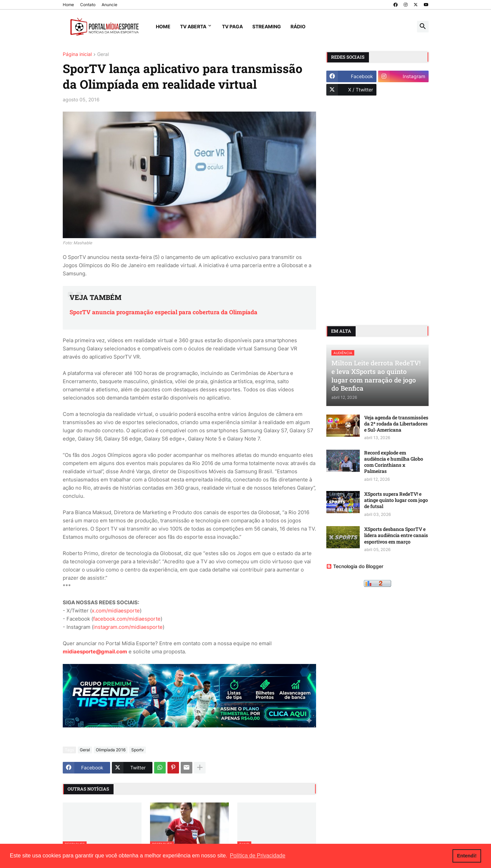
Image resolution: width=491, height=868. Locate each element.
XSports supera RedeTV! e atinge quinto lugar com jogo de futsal (396, 500)
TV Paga (232, 26)
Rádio (298, 26)
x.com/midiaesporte (116, 611)
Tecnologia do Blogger (355, 566)
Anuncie (109, 5)
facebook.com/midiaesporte (127, 619)
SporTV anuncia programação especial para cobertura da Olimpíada (163, 312)
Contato (88, 5)
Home (68, 5)
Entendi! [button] (467, 856)
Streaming (267, 26)
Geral (103, 54)
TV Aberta (193, 26)
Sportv (138, 750)
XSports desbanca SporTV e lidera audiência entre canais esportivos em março (396, 535)
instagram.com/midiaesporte (128, 627)
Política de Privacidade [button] (258, 856)
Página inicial (77, 54)
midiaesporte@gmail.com (95, 652)
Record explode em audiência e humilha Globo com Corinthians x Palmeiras (394, 462)
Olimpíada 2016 (111, 750)
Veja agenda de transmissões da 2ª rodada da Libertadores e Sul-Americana (396, 424)
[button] (423, 27)
